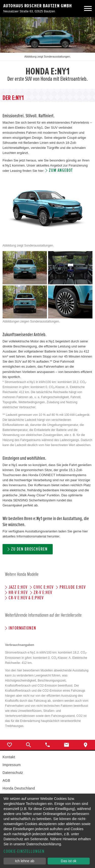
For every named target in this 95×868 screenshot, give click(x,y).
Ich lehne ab (25, 861)
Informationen (22, 628)
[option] (48, 53)
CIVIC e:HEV (43, 587)
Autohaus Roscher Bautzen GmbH (38, 6)
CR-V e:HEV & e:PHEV (26, 598)
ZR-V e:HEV (43, 593)
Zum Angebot (61, 170)
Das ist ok (69, 861)
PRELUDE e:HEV (73, 587)
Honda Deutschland (19, 788)
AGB (6, 780)
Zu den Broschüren (29, 549)
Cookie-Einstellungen (24, 851)
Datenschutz (13, 773)
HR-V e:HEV (18, 593)
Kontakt (9, 757)
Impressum (12, 765)
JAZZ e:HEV (18, 587)
